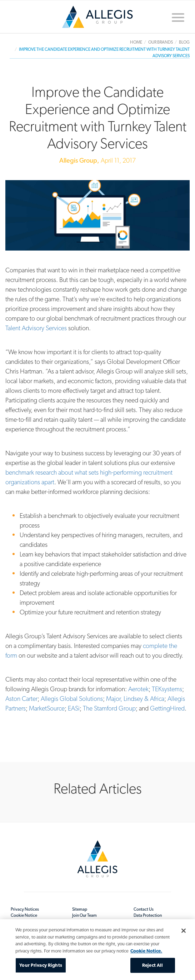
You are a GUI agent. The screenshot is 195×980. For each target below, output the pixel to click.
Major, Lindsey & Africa (135, 699)
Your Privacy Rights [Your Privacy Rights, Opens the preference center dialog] (41, 965)
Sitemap (80, 909)
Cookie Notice (24, 915)
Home (97, 17)
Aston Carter (21, 699)
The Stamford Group (109, 708)
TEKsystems (167, 689)
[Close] (184, 931)
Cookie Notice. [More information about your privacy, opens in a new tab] (146, 951)
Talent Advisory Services (36, 328)
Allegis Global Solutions (72, 699)
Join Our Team (84, 915)
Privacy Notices (25, 909)
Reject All (152, 965)
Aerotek (138, 689)
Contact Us (144, 909)
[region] (97, 950)
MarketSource (47, 708)
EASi (74, 708)
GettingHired (167, 708)
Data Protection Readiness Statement (152, 918)
